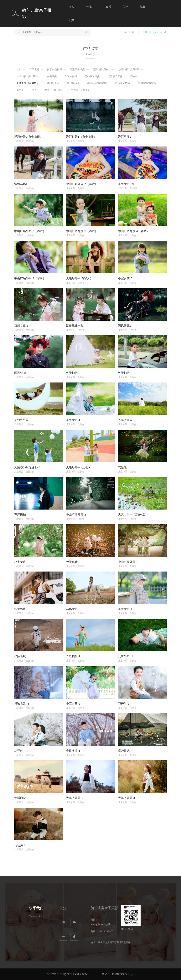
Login (131, 974)
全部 (19, 69)
